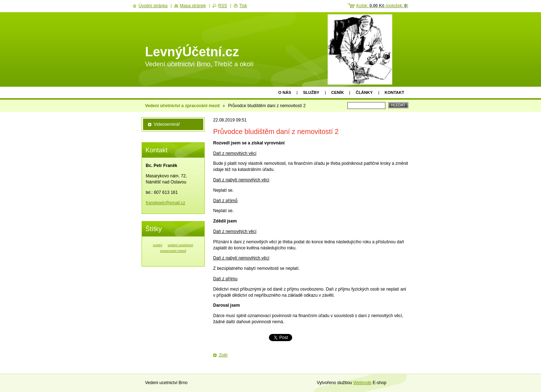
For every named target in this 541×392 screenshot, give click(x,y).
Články (364, 92)
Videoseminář (167, 124)
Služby (311, 92)
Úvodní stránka (153, 6)
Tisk (243, 6)
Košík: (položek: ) (382, 6)
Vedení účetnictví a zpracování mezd (182, 106)
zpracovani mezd (173, 251)
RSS (223, 6)
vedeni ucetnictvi (181, 245)
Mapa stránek (193, 6)
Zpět (223, 355)
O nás (285, 92)
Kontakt (395, 92)
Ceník (338, 92)
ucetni (158, 245)
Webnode (362, 383)
